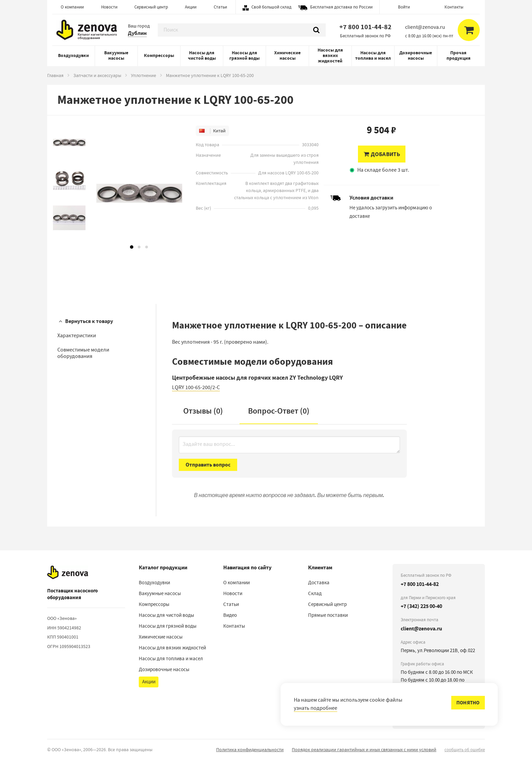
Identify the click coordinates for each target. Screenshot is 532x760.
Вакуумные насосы (116, 55)
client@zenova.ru (421, 629)
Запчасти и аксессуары (97, 75)
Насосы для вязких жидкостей (330, 55)
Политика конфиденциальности (250, 749)
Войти (404, 7)
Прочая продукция (459, 55)
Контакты (454, 7)
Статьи (220, 7)
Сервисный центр (151, 7)
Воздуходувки (73, 55)
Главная (55, 75)
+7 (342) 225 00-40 (421, 606)
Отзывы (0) (203, 411)
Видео (230, 615)
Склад (315, 593)
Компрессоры (159, 55)
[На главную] (68, 572)
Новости (109, 7)
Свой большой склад (271, 7)
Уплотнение (144, 75)
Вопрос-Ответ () (279, 411)
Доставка (319, 583)
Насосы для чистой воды (202, 55)
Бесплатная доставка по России (341, 7)
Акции (191, 7)
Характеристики (77, 336)
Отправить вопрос (208, 465)
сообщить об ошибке (465, 750)
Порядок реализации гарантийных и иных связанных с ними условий (364, 749)
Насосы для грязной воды (244, 55)
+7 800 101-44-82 (365, 27)
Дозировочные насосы (416, 55)
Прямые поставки (328, 615)
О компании (72, 7)
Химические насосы (287, 55)
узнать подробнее (316, 708)
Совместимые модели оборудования (83, 353)
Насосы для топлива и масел (373, 55)
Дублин (137, 33)
